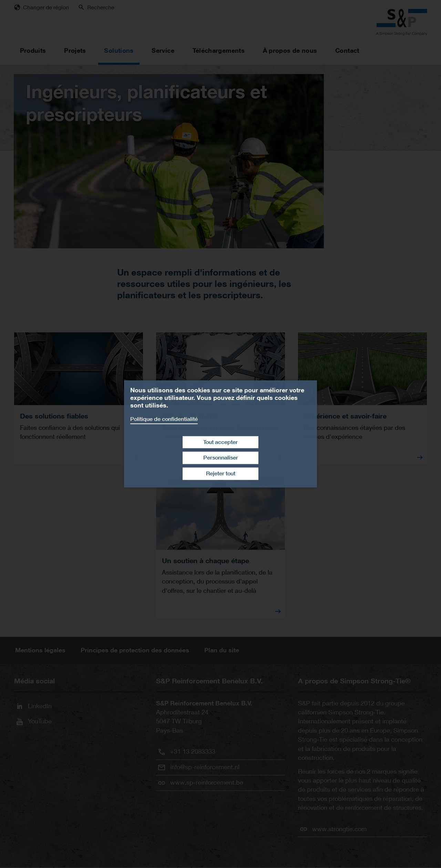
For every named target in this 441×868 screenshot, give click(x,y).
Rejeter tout (221, 473)
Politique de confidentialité (164, 419)
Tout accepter (220, 442)
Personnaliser (221, 458)
